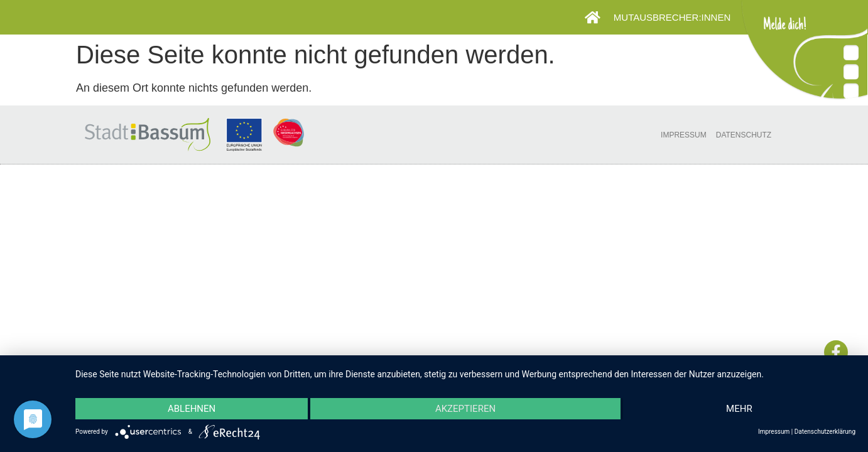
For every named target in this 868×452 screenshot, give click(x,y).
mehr (739, 409)
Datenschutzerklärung (825, 432)
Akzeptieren (465, 409)
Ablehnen (192, 409)
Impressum (684, 135)
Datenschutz (744, 135)
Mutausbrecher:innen (675, 18)
